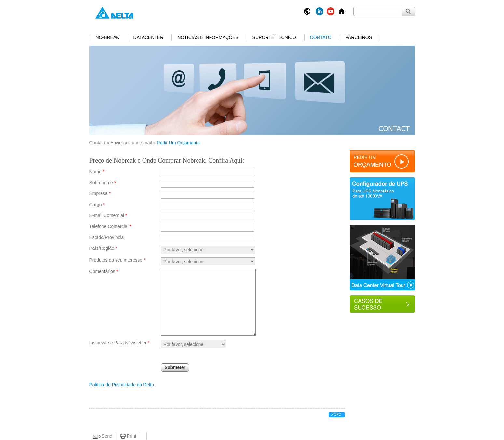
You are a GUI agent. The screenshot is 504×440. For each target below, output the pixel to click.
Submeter (175, 367)
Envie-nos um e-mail (131, 143)
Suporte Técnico (274, 37)
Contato (321, 37)
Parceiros (359, 37)
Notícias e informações (208, 37)
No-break (108, 37)
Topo (336, 414)
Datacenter (149, 37)
